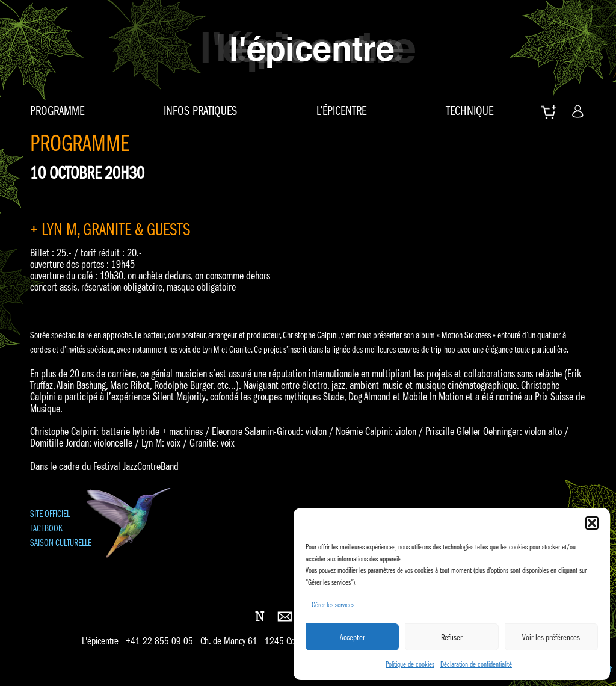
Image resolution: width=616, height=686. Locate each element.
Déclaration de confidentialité (476, 664)
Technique (470, 111)
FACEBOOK (46, 528)
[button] (592, 523)
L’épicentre (341, 111)
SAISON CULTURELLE (61, 542)
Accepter (353, 637)
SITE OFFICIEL (50, 514)
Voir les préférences (551, 637)
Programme (57, 111)
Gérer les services (333, 604)
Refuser (452, 637)
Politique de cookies (410, 664)
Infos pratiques (200, 111)
